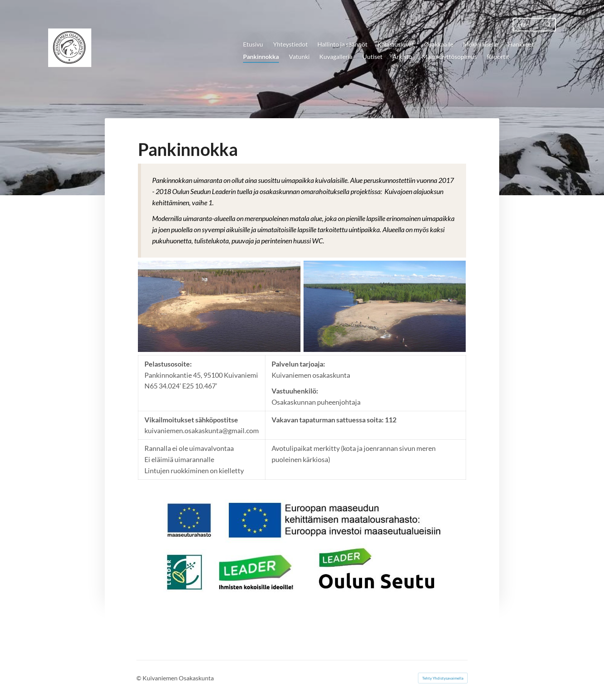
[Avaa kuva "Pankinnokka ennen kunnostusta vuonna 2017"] (219, 306)
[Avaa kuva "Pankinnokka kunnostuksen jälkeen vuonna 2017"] (385, 306)
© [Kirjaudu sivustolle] (139, 678)
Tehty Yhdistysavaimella (443, 678)
